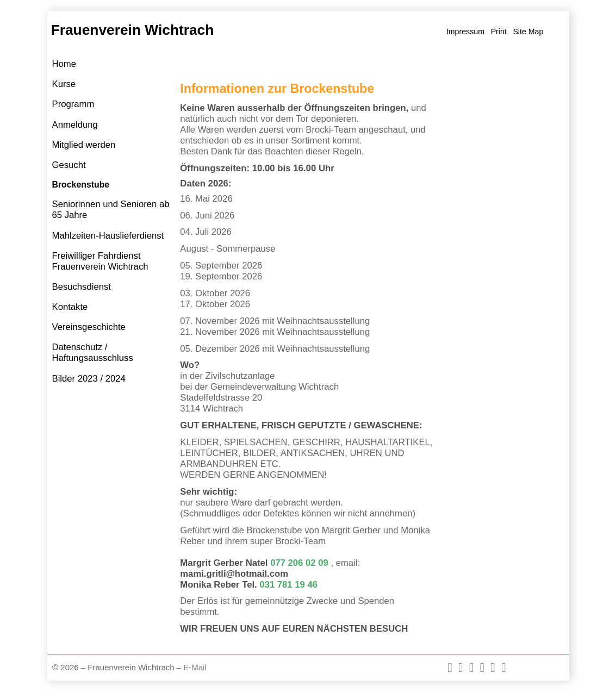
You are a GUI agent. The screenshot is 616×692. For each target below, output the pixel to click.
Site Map (528, 32)
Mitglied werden (84, 145)
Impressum (465, 32)
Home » (194, 64)
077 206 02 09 (299, 563)
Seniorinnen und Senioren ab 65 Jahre (111, 210)
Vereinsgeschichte (89, 327)
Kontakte (70, 307)
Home (64, 64)
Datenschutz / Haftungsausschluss (93, 353)
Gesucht (69, 165)
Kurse (64, 84)
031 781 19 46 (288, 585)
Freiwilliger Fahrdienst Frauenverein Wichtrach (100, 261)
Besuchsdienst (82, 287)
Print (499, 32)
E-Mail (195, 667)
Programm (73, 104)
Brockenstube (81, 185)
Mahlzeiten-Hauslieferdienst (108, 236)
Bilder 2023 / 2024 (89, 379)
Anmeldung (75, 125)
